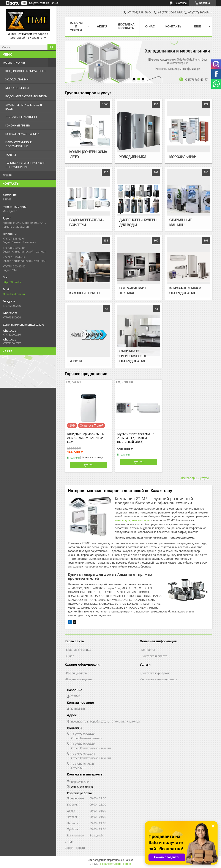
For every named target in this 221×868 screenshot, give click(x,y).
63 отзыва (181, 3)
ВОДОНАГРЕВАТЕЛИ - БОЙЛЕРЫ (26, 96)
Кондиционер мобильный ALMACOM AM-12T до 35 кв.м (86, 438)
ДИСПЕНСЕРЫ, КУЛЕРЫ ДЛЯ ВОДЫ (24, 107)
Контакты (174, 26)
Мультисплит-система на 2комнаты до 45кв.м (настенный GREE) (136, 438)
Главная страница (79, 650)
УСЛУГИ (11, 155)
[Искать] (52, 47)
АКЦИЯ (7, 175)
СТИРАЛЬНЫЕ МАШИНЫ (21, 117)
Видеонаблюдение (79, 679)
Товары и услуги (14, 62)
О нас (150, 26)
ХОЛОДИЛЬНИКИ (17, 79)
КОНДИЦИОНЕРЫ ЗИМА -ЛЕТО (25, 71)
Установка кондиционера (159, 679)
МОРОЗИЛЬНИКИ (17, 88)
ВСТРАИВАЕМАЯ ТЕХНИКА (22, 134)
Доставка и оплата (126, 26)
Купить (88, 465)
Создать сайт (37, 3)
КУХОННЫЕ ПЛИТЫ (18, 125)
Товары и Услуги (76, 26)
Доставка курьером (155, 673)
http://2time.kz (12, 282)
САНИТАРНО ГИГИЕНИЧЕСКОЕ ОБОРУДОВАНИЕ (25, 165)
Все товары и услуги (195, 478)
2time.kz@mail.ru (14, 294)
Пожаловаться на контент (116, 864)
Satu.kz (129, 860)
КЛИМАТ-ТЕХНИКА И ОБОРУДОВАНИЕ (19, 144)
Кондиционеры (77, 673)
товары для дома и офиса (132, 520)
